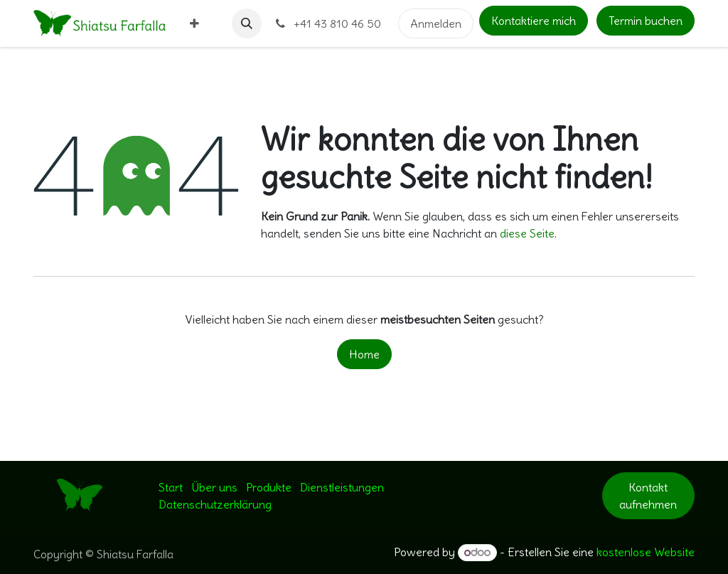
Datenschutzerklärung (215, 504)
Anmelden (436, 23)
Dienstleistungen (342, 487)
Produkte (269, 487)
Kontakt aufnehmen (648, 496)
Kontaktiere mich (534, 21)
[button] (247, 23)
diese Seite (527, 233)
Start (171, 487)
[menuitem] (194, 23)
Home (364, 354)
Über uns (214, 487)
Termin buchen (646, 21)
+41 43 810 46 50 (327, 23)
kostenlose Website (646, 552)
